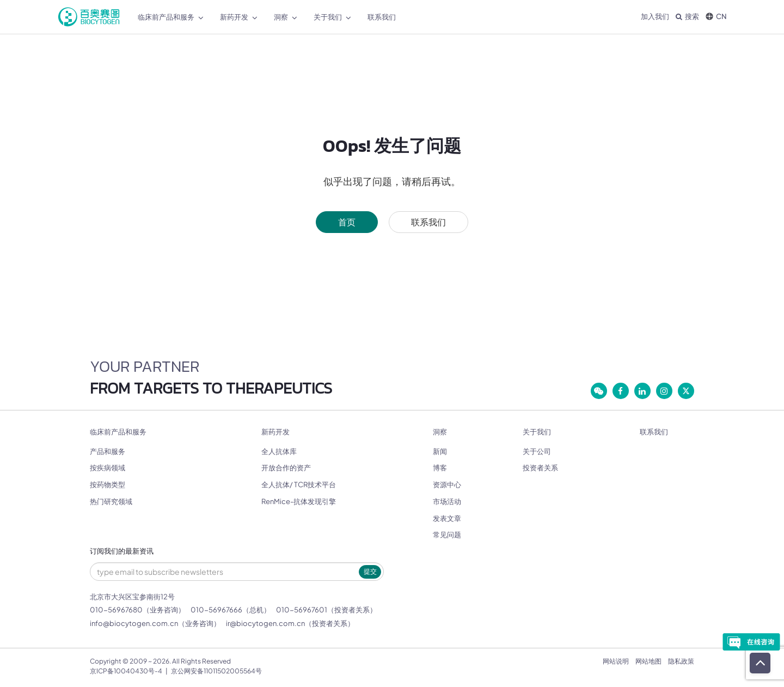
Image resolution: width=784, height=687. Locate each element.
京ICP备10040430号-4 (126, 671)
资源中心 (447, 484)
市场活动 (447, 501)
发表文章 (447, 518)
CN (716, 16)
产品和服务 (108, 451)
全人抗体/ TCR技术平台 (299, 484)
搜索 (687, 16)
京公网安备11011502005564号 (216, 671)
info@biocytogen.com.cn (134, 623)
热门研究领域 (111, 501)
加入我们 (655, 16)
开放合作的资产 (286, 468)
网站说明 (616, 661)
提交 (370, 571)
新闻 (440, 451)
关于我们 (537, 432)
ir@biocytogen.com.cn (265, 623)
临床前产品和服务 (118, 432)
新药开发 (275, 432)
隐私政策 (681, 661)
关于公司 (537, 451)
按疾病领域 (108, 468)
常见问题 (447, 535)
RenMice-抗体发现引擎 (299, 501)
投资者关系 (540, 468)
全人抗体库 (279, 451)
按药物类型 (108, 484)
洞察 (440, 432)
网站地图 (648, 661)
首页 (347, 222)
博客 (440, 468)
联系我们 (428, 222)
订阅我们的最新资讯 (122, 551)
